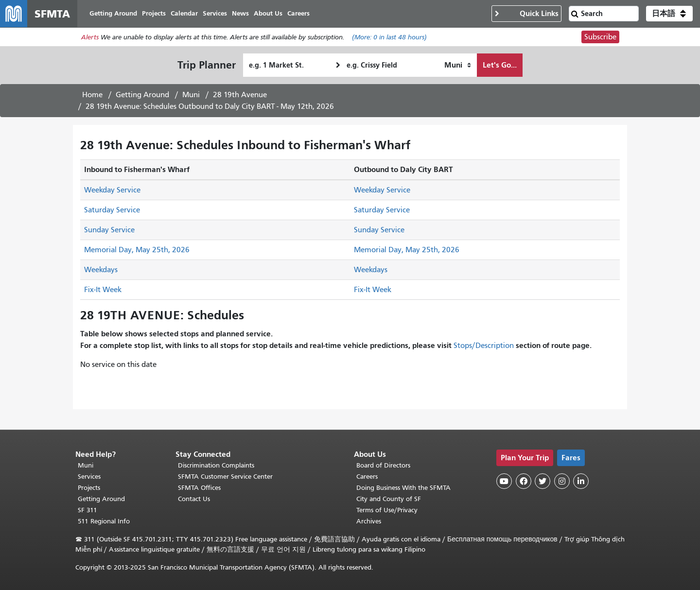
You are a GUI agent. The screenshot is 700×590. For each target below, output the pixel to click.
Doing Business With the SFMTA (403, 488)
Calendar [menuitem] (184, 13)
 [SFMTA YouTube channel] (504, 481)
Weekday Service (112, 190)
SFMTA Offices (199, 488)
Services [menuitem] (215, 13)
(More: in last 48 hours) (389, 37)
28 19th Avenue (240, 95)
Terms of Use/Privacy (387, 510)
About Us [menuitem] (268, 13)
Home (92, 95)
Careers (367, 477)
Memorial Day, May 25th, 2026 (137, 250)
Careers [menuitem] (298, 13)
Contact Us (194, 499)
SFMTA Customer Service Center (225, 477)
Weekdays (101, 270)
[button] (669, 14)
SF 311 (87, 510)
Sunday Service (109, 230)
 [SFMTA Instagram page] (562, 481)
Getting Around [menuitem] (113, 13)
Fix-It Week (103, 290)
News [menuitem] (240, 13)
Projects (89, 488)
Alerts (90, 37)
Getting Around (142, 95)
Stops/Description (484, 346)
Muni (191, 95)
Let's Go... (500, 65)
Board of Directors (383, 465)
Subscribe (600, 37)
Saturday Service (112, 210)
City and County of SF (389, 499)
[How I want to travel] (458, 65)
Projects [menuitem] (154, 13)
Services (89, 477)
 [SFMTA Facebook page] (524, 481)
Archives (369, 521)
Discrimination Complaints (216, 465)
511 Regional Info (104, 521)
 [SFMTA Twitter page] (542, 481)
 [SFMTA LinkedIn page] (581, 481)
